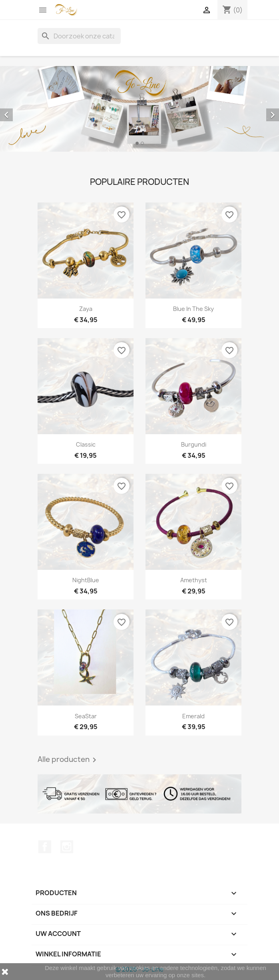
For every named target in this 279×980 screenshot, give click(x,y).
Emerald (193, 716)
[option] (139, 109)
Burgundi (194, 444)
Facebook (45, 847)
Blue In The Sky (193, 309)
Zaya (86, 309)
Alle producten (68, 760)
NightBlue (86, 580)
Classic (86, 444)
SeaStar (86, 716)
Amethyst (194, 580)
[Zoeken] (79, 36)
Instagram (67, 847)
